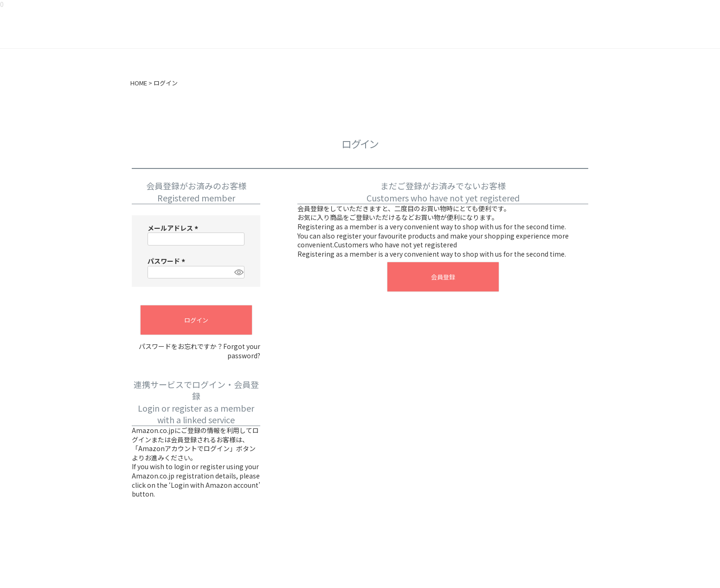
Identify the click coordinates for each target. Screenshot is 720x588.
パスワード (168, 261)
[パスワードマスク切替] (238, 272)
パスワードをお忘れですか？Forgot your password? (199, 351)
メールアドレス (174, 228)
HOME (139, 83)
